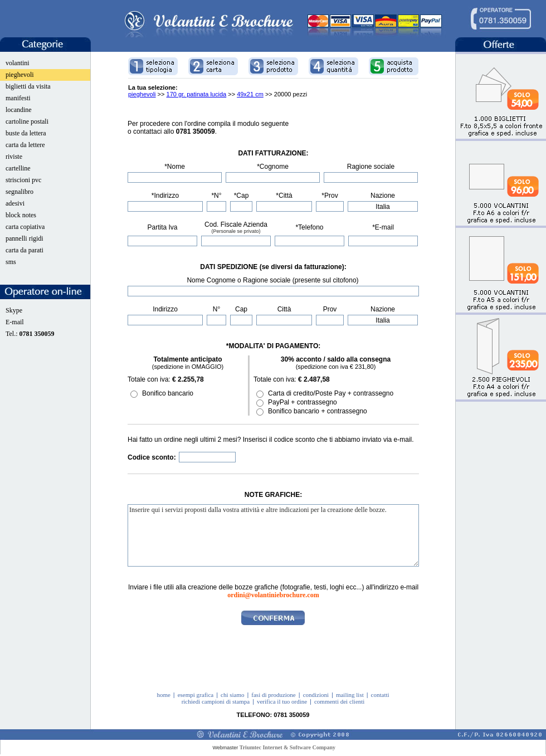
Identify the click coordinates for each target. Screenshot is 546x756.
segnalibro (19, 192)
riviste (14, 157)
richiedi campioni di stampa (216, 701)
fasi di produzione (273, 695)
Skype (14, 310)
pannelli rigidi (25, 238)
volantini (18, 63)
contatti (380, 695)
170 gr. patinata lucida (197, 94)
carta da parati (25, 250)
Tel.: (30, 334)
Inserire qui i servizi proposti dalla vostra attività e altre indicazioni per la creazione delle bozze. (273, 535)
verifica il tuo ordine (282, 701)
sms (11, 262)
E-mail (15, 322)
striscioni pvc (23, 180)
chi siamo (232, 695)
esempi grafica (196, 695)
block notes (21, 215)
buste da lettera (26, 133)
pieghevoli (20, 75)
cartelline (18, 168)
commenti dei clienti (339, 701)
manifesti (18, 98)
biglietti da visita (28, 86)
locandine (19, 110)
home (163, 695)
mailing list (350, 695)
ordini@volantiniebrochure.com (273, 595)
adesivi (15, 203)
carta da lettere (25, 145)
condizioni (316, 695)
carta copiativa (25, 227)
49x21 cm (250, 94)
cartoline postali (27, 121)
